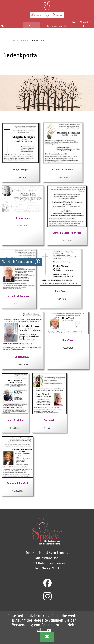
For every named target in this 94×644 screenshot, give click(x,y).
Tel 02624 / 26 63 (47, 568)
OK (47, 637)
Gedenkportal (57, 26)
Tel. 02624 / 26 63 (82, 24)
